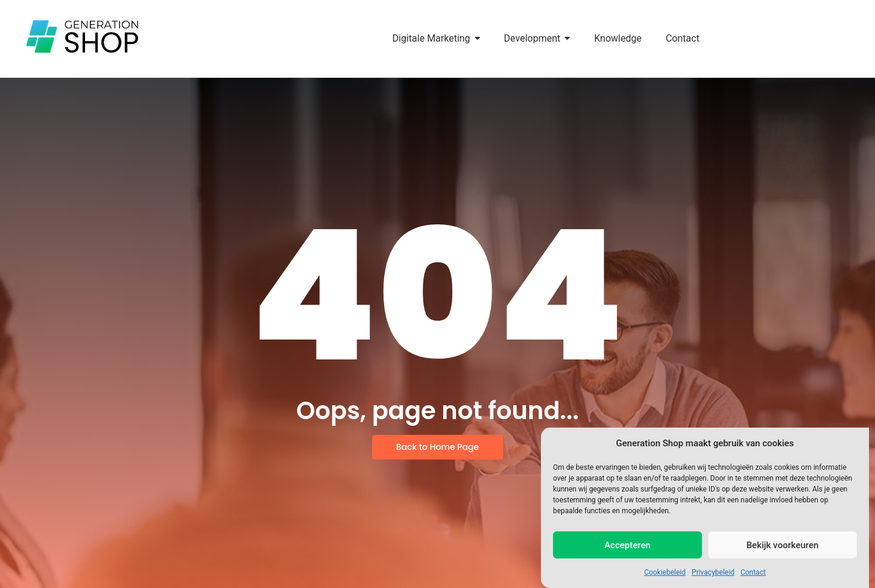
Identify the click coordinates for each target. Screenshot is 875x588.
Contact (753, 572)
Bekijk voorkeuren (783, 545)
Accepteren (627, 545)
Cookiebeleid (665, 572)
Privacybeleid (713, 572)
